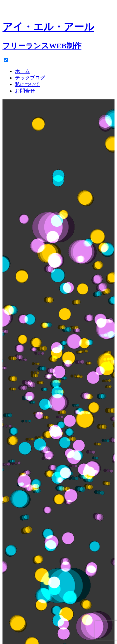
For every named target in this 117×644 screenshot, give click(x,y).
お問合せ (25, 91)
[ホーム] (58, 29)
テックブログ (30, 78)
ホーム (22, 71)
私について (27, 84)
